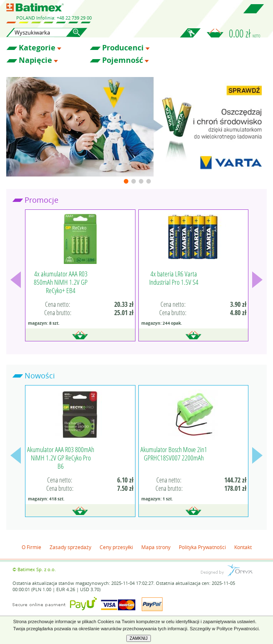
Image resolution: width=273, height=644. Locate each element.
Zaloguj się (190, 37)
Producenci (123, 48)
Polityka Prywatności (202, 547)
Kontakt (243, 547)
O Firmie (31, 547)
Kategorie (37, 48)
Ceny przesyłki (116, 547)
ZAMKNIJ (139, 638)
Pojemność (123, 60)
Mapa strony (156, 547)
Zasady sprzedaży (70, 547)
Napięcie (35, 60)
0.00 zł (245, 33)
